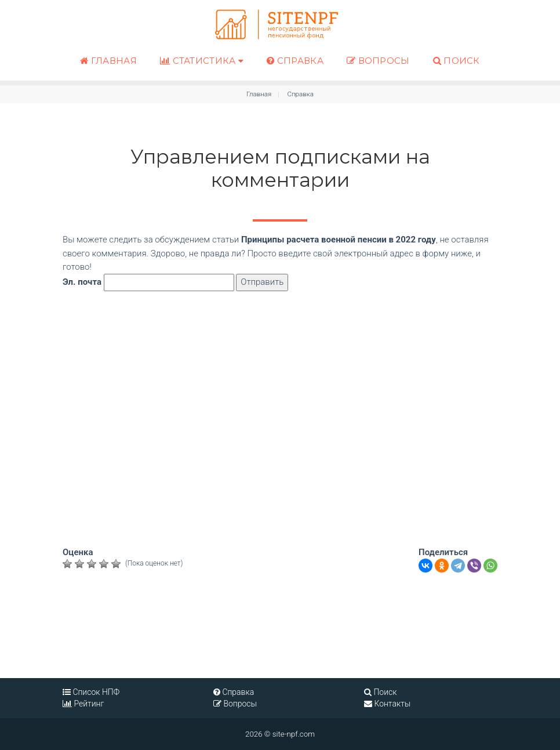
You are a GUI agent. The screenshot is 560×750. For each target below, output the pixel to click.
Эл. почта (82, 282)
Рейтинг (83, 704)
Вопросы (378, 61)
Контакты (387, 704)
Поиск (457, 61)
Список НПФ (91, 692)
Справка (295, 61)
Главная (108, 61)
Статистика (202, 60)
